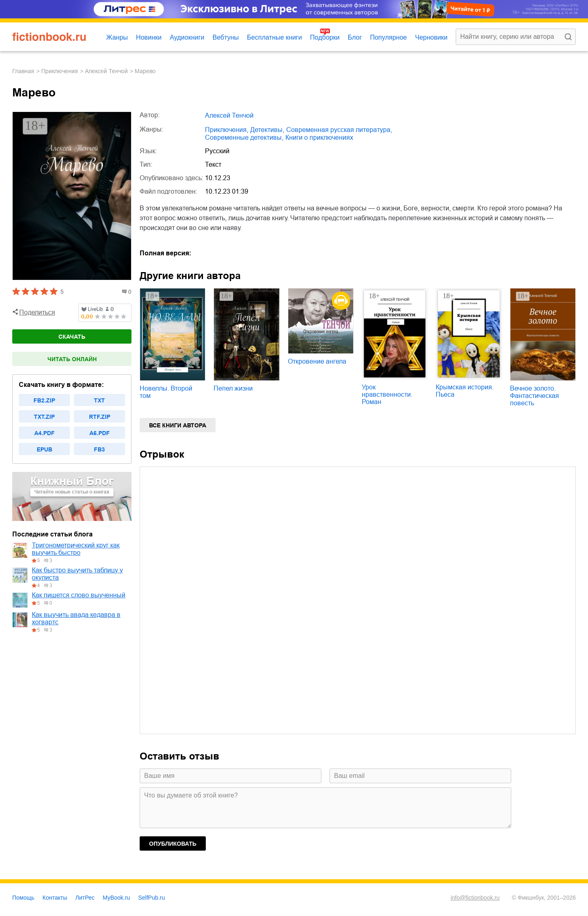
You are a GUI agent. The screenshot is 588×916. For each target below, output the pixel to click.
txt (99, 400)
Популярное (388, 37)
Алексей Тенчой (106, 71)
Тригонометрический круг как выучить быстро (76, 549)
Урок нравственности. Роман (387, 394)
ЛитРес (85, 898)
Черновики (431, 37)
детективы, (267, 130)
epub (45, 449)
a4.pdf (45, 433)
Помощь (23, 898)
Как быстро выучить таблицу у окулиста (77, 574)
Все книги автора (178, 425)
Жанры (117, 37)
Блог (355, 37)
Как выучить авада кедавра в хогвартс (76, 618)
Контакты (55, 898)
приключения (60, 71)
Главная (23, 71)
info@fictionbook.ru (475, 898)
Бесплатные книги (275, 37)
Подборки (325, 37)
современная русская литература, (339, 130)
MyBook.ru (117, 898)
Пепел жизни (233, 388)
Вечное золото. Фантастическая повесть (535, 396)
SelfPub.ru (151, 898)
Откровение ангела (317, 361)
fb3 (99, 449)
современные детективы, (244, 137)
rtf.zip (100, 417)
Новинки (149, 37)
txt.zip (44, 417)
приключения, (227, 130)
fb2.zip (44, 400)
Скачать (72, 337)
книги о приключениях (319, 137)
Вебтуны (225, 37)
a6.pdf (100, 433)
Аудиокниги (187, 37)
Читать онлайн (72, 359)
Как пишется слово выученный (79, 595)
